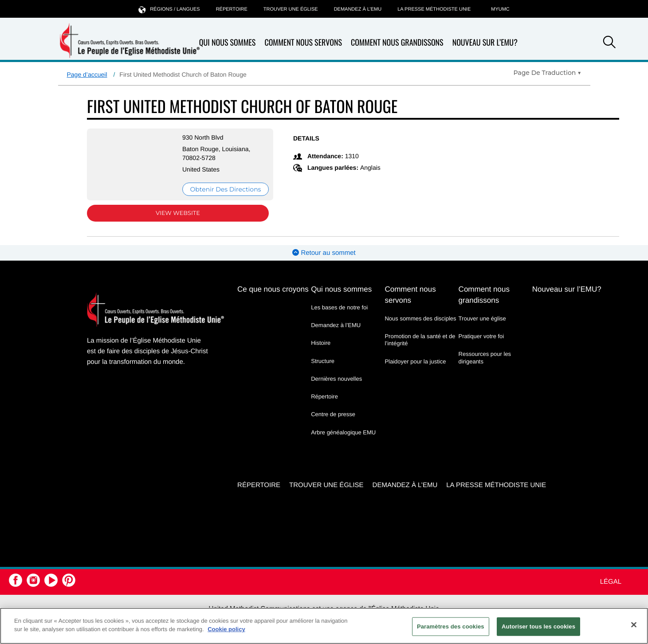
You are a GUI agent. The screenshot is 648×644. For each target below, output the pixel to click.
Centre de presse (333, 414)
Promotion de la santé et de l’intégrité (420, 340)
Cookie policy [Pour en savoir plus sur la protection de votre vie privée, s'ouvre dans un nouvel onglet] (226, 629)
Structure (323, 361)
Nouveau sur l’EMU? (485, 43)
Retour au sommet (324, 253)
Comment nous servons (303, 43)
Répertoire (232, 9)
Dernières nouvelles (336, 379)
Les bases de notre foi (339, 307)
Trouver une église (291, 9)
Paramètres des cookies (451, 626)
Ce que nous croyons (273, 289)
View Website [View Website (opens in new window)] (178, 213)
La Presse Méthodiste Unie (434, 9)
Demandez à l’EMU (358, 9)
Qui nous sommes (228, 43)
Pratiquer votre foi (481, 336)
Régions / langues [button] (169, 9)
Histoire (321, 343)
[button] (609, 43)
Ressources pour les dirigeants (485, 357)
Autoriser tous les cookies (538, 626)
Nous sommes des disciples (420, 318)
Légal (611, 582)
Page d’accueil (87, 74)
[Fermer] (634, 624)
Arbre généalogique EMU (343, 432)
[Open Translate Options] (547, 73)
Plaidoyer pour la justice (415, 361)
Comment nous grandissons (397, 43)
